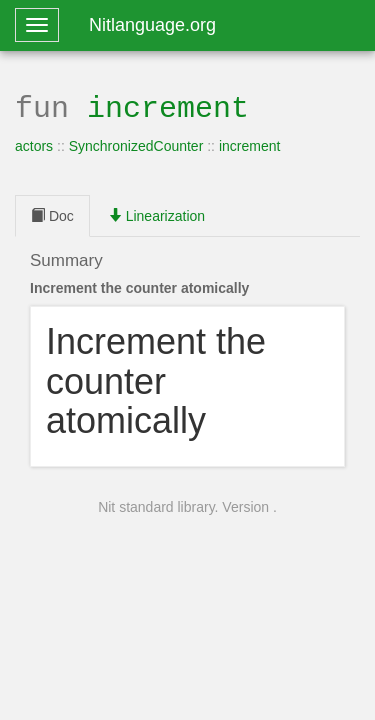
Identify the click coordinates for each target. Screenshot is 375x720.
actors (34, 144)
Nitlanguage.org (152, 25)
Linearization (156, 214)
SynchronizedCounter (136, 144)
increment (168, 106)
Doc (52, 214)
